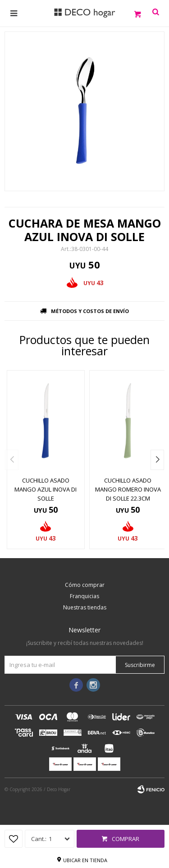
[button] (157, 460)
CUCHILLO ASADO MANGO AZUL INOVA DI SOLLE (46, 489)
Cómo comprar (85, 585)
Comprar (126, 839)
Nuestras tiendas (85, 607)
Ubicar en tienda (85, 860)
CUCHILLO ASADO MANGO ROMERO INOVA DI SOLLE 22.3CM (128, 489)
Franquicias (84, 596)
